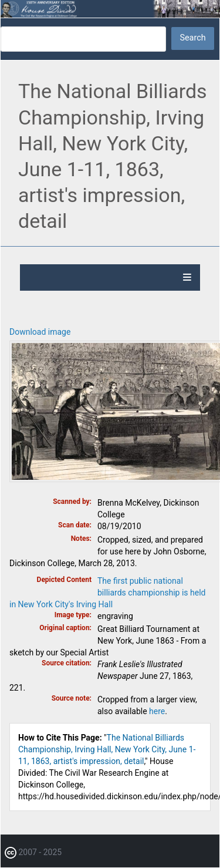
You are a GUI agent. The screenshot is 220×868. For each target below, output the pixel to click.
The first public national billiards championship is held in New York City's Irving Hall (107, 593)
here (157, 711)
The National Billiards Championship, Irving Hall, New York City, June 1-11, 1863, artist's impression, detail (107, 749)
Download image (40, 332)
